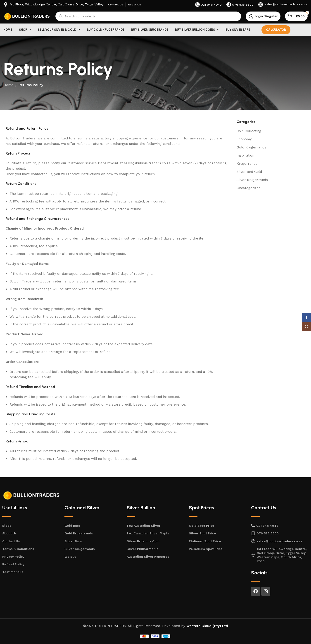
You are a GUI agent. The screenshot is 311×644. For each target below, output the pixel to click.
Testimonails (13, 572)
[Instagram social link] (306, 327)
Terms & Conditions (18, 549)
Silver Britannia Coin (143, 541)
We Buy (70, 557)
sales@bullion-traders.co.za (277, 541)
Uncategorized (249, 188)
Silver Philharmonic (142, 549)
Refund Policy (13, 564)
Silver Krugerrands (252, 180)
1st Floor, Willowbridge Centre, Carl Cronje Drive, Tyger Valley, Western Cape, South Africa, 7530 (279, 555)
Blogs (7, 526)
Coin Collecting (249, 131)
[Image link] (32, 495)
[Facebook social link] (306, 317)
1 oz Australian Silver (144, 526)
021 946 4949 (265, 526)
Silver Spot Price (202, 533)
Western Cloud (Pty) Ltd (207, 626)
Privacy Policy (13, 557)
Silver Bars (73, 541)
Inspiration (245, 155)
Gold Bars (72, 526)
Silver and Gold (249, 172)
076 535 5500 (265, 533)
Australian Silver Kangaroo (148, 557)
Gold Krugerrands (251, 147)
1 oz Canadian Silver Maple (148, 533)
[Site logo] (27, 16)
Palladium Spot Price (206, 549)
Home (8, 85)
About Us (9, 533)
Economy (244, 139)
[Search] (148, 16)
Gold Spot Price (202, 526)
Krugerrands (247, 164)
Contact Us (11, 541)
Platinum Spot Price (205, 541)
